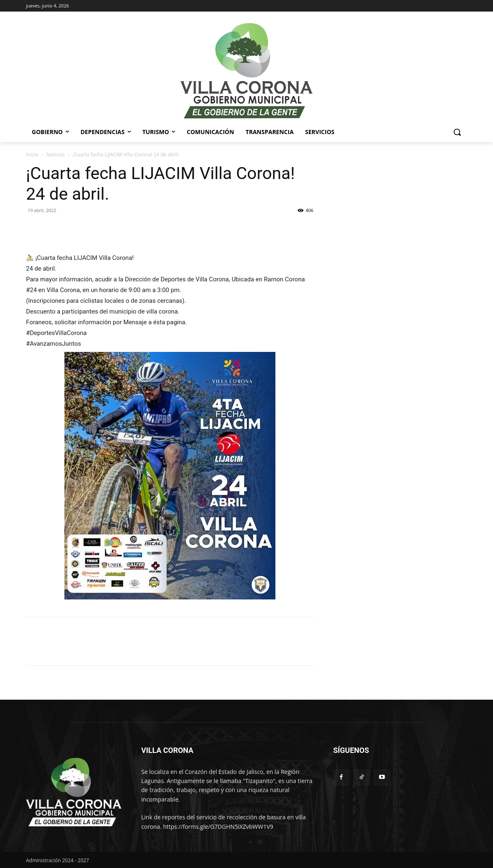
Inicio (32, 154)
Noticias (56, 154)
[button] (457, 132)
